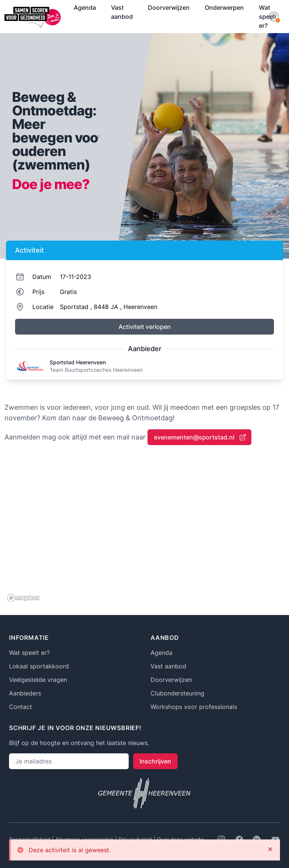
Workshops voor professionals (194, 707)
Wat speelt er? (29, 653)
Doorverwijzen (169, 8)
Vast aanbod (122, 12)
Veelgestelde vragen (38, 680)
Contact (21, 707)
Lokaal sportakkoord (39, 666)
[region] (144, 529)
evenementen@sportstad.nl (200, 437)
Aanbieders (25, 693)
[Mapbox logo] (23, 598)
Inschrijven (155, 761)
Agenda (85, 8)
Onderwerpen (224, 8)
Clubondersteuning (177, 693)
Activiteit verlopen (145, 327)
